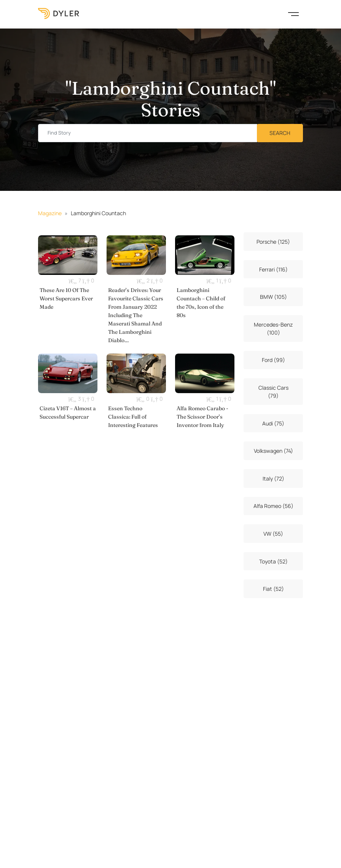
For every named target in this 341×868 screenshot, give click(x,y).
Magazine (50, 213)
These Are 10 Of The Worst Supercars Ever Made (66, 298)
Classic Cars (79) (273, 392)
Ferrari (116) (273, 269)
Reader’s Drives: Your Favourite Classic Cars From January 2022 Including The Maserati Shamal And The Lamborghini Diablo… (136, 315)
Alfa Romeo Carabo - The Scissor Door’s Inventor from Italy (202, 417)
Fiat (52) (273, 589)
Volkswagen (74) (273, 451)
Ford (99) (273, 360)
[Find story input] (148, 133)
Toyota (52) (273, 561)
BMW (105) (273, 297)
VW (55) (273, 534)
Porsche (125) (273, 242)
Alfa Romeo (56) (273, 506)
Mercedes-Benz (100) (273, 328)
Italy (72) (273, 478)
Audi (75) (273, 423)
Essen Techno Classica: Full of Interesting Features (133, 417)
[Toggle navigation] (293, 13)
